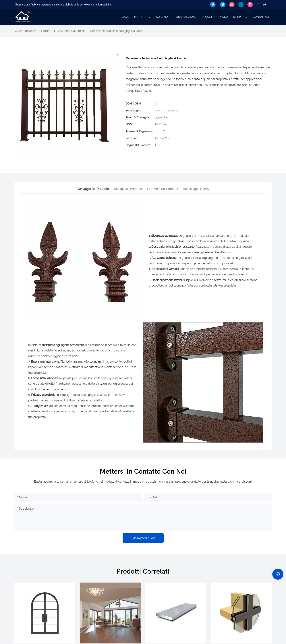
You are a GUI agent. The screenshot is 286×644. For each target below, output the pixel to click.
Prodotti (47, 31)
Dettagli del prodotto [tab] (128, 189)
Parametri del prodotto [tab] (163, 189)
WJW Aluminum (25, 31)
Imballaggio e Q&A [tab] (196, 189)
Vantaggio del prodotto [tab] (93, 189)
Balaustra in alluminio (71, 31)
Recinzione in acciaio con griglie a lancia (117, 31)
